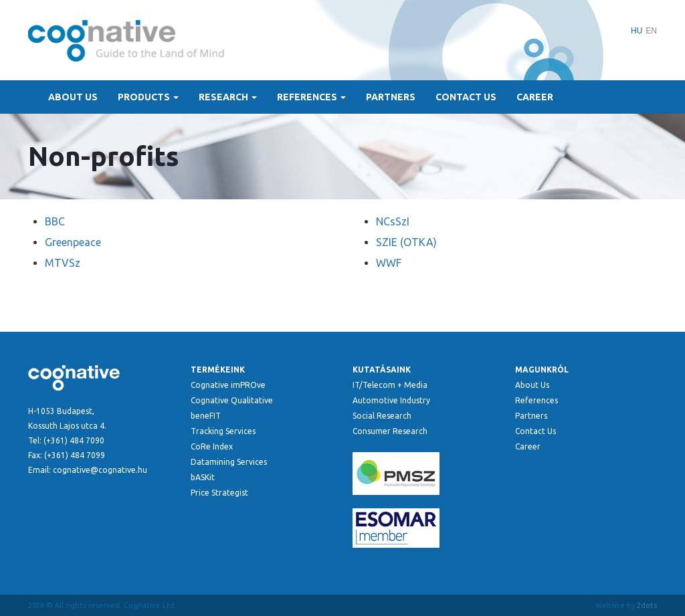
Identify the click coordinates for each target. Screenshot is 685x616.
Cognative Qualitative (232, 400)
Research (228, 97)
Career (535, 97)
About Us (73, 97)
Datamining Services (229, 462)
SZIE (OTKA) (406, 242)
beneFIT (206, 416)
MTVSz (63, 263)
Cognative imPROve (228, 385)
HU (637, 31)
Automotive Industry (391, 400)
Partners (391, 97)
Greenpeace (73, 242)
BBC (55, 221)
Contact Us (466, 97)
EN (651, 31)
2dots (647, 605)
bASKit (203, 477)
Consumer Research (390, 431)
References (311, 97)
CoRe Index (212, 446)
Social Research (382, 416)
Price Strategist (219, 493)
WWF (389, 263)
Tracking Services (223, 431)
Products (148, 97)
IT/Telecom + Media (390, 385)
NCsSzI (393, 221)
